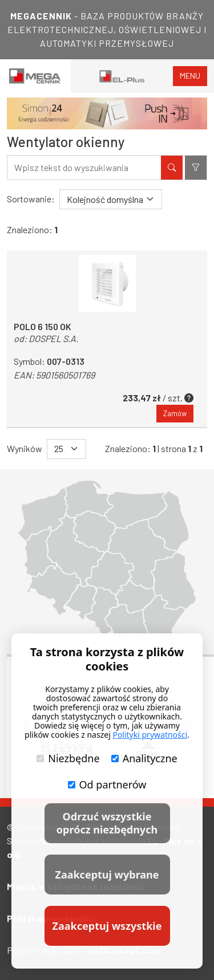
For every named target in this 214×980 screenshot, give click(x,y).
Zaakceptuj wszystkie (107, 926)
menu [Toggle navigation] (190, 76)
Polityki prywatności (150, 735)
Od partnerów (107, 784)
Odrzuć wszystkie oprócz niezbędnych (107, 823)
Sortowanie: (31, 199)
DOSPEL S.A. (53, 338)
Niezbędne (68, 758)
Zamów (175, 413)
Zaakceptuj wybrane (107, 875)
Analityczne (144, 758)
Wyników (25, 448)
